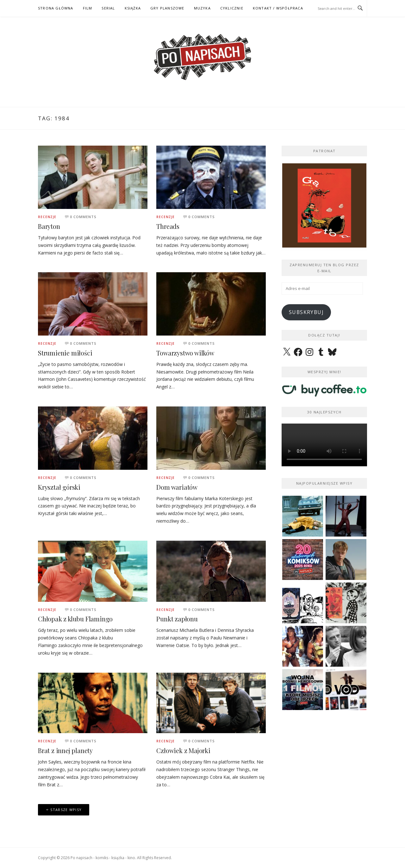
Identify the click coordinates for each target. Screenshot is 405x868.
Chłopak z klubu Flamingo (75, 619)
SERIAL (108, 8)
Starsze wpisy (66, 810)
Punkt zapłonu (177, 619)
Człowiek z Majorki (183, 750)
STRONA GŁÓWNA (56, 8)
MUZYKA (202, 8)
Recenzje (47, 217)
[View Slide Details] (324, 205)
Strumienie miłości (65, 353)
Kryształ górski (59, 487)
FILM (88, 8)
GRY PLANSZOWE (167, 8)
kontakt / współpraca (278, 8)
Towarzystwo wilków (185, 353)
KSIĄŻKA (133, 8)
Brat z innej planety (65, 750)
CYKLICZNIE (232, 8)
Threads (168, 226)
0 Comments (83, 217)
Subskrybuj (306, 312)
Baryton (49, 226)
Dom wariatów (177, 487)
